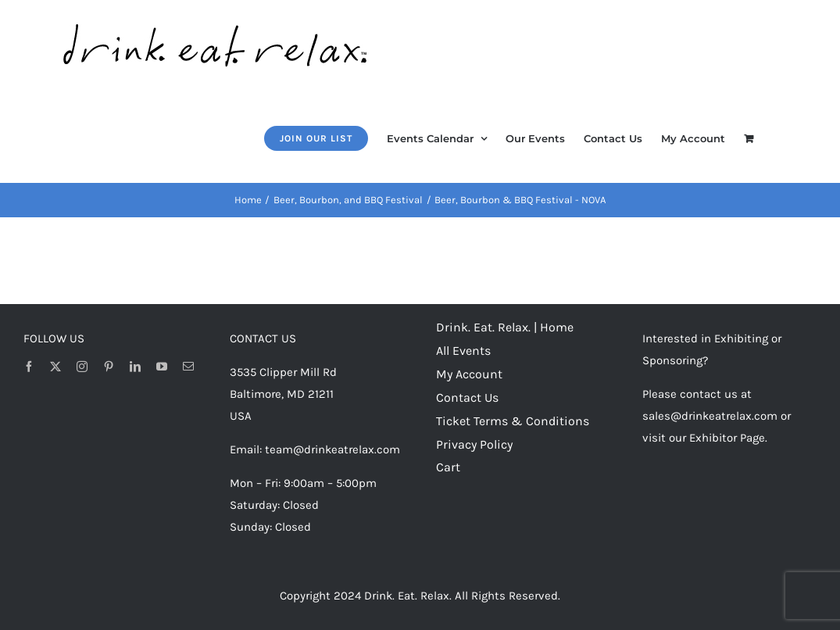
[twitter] (55, 367)
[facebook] (29, 367)
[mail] (188, 367)
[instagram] (82, 367)
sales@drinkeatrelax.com (710, 416)
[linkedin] (135, 367)
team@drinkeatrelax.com (332, 449)
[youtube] (162, 367)
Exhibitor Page (727, 438)
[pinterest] (109, 367)
